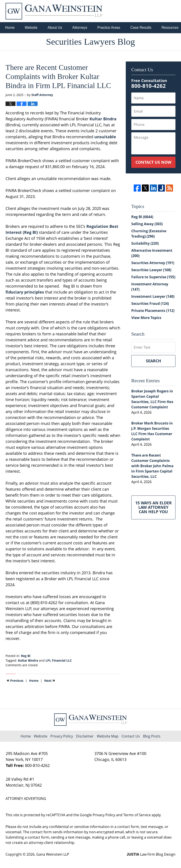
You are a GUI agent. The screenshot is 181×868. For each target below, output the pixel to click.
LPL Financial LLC (59, 660)
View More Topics (146, 318)
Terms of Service (137, 815)
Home (10, 28)
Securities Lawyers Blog (54, 11)
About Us (55, 28)
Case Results (141, 28)
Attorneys (80, 28)
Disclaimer (85, 736)
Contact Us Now (153, 162)
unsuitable (105, 137)
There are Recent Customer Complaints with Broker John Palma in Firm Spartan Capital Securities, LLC (152, 466)
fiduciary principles (25, 292)
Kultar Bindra (103, 119)
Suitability (145, 243)
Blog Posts (152, 736)
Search (153, 361)
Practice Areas (109, 28)
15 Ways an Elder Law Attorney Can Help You (153, 507)
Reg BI (26, 656)
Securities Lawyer (151, 270)
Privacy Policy (62, 736)
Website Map (108, 736)
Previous (15, 680)
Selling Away (147, 224)
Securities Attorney (153, 263)
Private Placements (153, 311)
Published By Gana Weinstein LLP (152, 11)
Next (50, 680)
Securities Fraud (150, 303)
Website (31, 28)
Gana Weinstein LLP (53, 854)
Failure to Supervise (153, 277)
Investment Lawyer (153, 296)
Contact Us (131, 736)
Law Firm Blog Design (151, 854)
